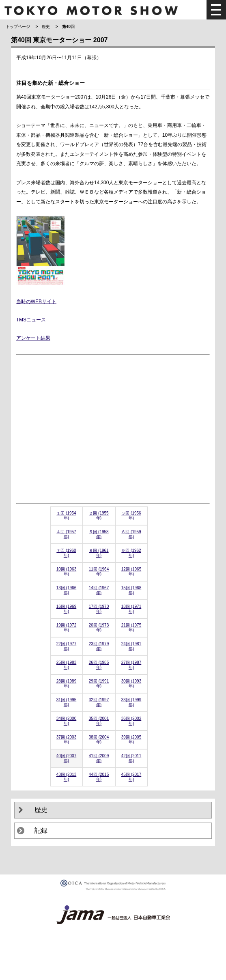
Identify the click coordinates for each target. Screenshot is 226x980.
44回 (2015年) (99, 777)
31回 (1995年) (66, 702)
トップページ (18, 27)
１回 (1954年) (66, 516)
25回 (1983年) (66, 665)
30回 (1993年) (131, 684)
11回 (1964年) (99, 572)
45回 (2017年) (131, 777)
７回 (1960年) (66, 553)
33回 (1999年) (131, 702)
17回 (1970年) (99, 609)
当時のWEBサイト (36, 302)
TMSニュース (31, 320)
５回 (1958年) (99, 534)
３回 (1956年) (131, 516)
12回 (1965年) (131, 572)
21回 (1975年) (131, 628)
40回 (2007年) (66, 758)
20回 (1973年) (99, 628)
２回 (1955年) (99, 516)
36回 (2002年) (131, 721)
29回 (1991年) (99, 684)
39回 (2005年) (131, 740)
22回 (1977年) (66, 646)
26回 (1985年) (99, 665)
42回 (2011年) (131, 758)
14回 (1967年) (99, 590)
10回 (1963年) (66, 572)
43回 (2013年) (66, 777)
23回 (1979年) (99, 646)
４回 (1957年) (66, 534)
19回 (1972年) (66, 628)
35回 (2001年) (99, 721)
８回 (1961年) (99, 553)
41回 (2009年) (99, 758)
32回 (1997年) (99, 702)
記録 (41, 830)
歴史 (46, 27)
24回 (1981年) (131, 646)
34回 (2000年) (66, 721)
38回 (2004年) (99, 740)
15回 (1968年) (131, 590)
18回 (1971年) (131, 609)
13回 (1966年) (66, 590)
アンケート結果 (33, 338)
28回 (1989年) (66, 684)
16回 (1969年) (66, 609)
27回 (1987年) (131, 665)
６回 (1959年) (131, 534)
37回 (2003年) (66, 740)
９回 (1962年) (131, 553)
